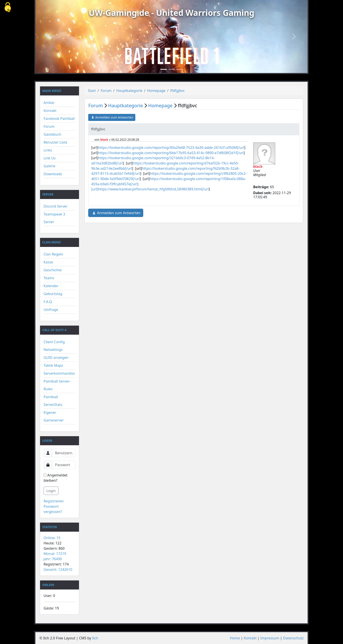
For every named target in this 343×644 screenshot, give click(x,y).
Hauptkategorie (129, 91)
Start (92, 91)
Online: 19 (52, 538)
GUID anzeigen (56, 358)
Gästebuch (52, 134)
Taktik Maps (53, 365)
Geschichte (53, 270)
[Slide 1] (164, 69)
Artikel (49, 103)
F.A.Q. (48, 302)
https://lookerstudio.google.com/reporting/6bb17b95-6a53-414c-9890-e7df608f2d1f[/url (171, 153)
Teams (49, 278)
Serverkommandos (59, 373)
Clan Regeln (53, 254)
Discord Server (56, 206)
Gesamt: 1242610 (58, 569)
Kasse (48, 262)
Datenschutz (293, 638)
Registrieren (54, 501)
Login (51, 491)
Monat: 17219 (55, 554)
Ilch (95, 638)
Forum (49, 126)
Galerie (50, 166)
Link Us (50, 158)
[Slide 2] (172, 69)
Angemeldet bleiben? (56, 478)
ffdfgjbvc (178, 91)
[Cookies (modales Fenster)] (8, 8)
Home (235, 638)
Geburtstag (53, 294)
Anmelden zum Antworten (112, 117)
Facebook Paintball (59, 119)
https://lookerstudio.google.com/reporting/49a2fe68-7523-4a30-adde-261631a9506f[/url (171, 148)
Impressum (270, 638)
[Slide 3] (180, 69)
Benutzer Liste (55, 142)
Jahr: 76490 (53, 559)
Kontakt (50, 111)
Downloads (53, 174)
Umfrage (51, 310)
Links (48, 150)
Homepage (156, 91)
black (104, 140)
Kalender (51, 286)
